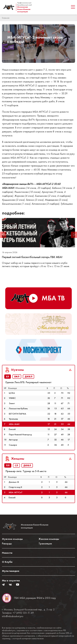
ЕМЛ (17, 377)
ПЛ (8, 465)
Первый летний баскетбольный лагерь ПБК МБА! (33, 257)
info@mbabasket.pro (13, 616)
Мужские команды (12, 539)
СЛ (16, 465)
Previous (3, 235)
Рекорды (7, 544)
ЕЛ (8, 377)
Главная (6, 18)
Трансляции (45, 544)
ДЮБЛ (28, 377)
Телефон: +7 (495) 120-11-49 (18, 613)
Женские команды (49, 539)
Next (74, 235)
